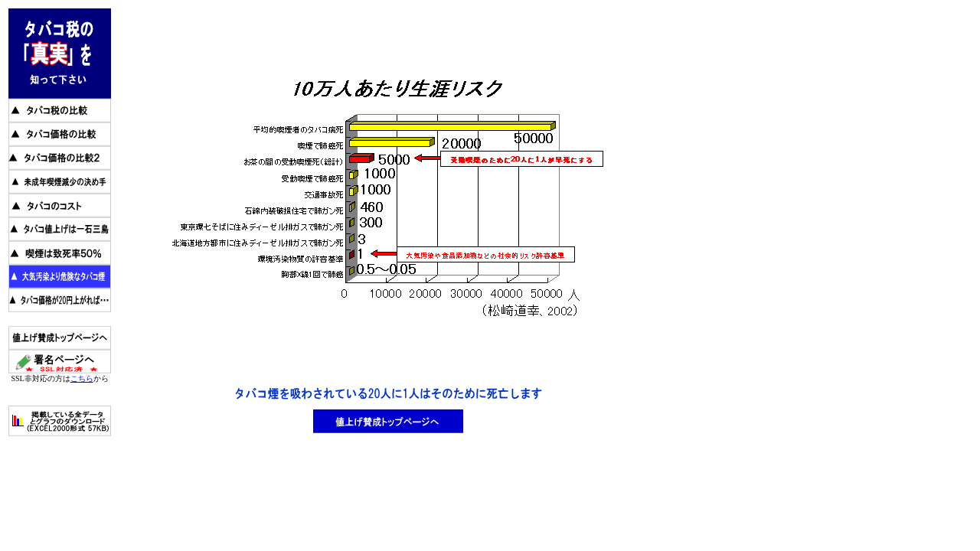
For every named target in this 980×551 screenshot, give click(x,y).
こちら (82, 378)
